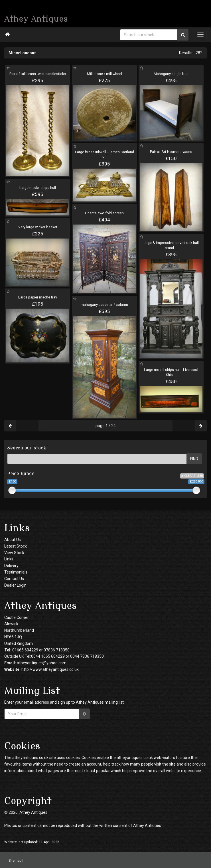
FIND (194, 459)
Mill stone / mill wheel (105, 74)
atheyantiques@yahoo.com (42, 663)
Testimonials (16, 572)
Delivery (11, 566)
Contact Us (14, 579)
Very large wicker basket (38, 227)
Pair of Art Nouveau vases (171, 152)
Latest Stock (16, 546)
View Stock (14, 553)
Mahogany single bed (171, 74)
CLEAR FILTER (192, 476)
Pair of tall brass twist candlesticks (38, 74)
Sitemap (15, 860)
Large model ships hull (38, 188)
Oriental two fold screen (104, 213)
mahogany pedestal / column (104, 305)
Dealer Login (15, 585)
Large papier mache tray (38, 297)
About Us (13, 540)
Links (9, 559)
